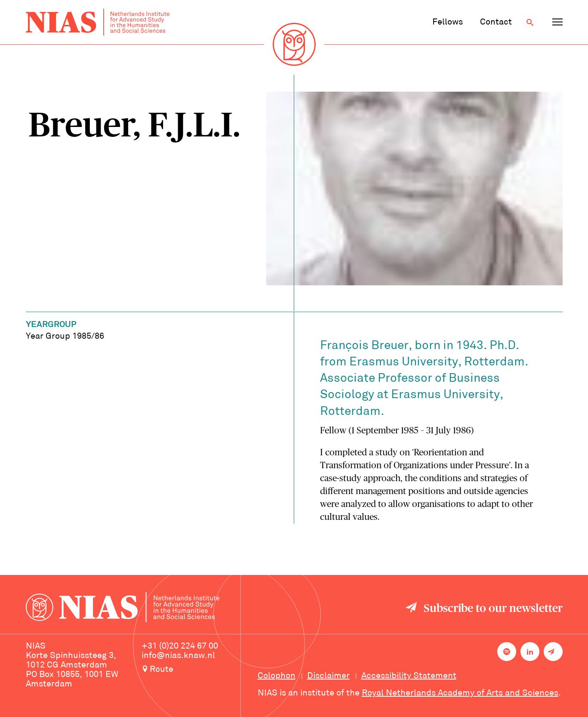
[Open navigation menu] (557, 22)
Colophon (277, 676)
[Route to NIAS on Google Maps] (191, 670)
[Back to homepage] (98, 22)
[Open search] (530, 22)
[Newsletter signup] (553, 652)
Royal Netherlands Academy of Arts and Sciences (460, 693)
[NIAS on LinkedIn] (530, 652)
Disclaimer (328, 676)
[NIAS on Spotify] (507, 652)
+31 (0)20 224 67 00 (180, 646)
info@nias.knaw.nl (178, 656)
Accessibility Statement (409, 676)
